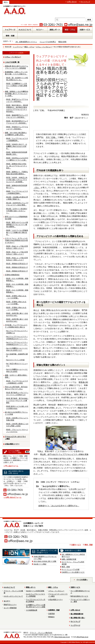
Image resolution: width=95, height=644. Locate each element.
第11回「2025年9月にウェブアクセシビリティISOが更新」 (17, 204)
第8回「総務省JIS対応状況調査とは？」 (17, 187)
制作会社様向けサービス (79, 596)
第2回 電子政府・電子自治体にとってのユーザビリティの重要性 (17, 401)
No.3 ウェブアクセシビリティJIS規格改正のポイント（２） (17, 343)
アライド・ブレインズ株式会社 (41, 633)
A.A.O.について (9, 587)
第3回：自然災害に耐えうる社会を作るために (17, 314)
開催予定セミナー (10, 605)
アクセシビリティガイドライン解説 (15, 438)
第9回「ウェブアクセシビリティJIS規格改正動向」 (17, 192)
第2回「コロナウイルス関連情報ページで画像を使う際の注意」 (17, 232)
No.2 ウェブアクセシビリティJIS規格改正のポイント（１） (17, 338)
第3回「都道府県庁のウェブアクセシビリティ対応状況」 (17, 116)
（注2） (56, 382)
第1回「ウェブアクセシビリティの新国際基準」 (17, 140)
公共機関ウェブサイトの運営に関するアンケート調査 (36, 606)
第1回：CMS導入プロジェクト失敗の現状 (17, 419)
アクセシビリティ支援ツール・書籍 (80, 601)
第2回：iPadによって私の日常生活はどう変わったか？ (17, 247)
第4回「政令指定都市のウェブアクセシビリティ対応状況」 (17, 122)
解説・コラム (29, 47)
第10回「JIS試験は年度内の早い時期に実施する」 (17, 198)
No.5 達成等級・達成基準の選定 (17, 355)
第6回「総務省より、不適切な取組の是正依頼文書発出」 (17, 173)
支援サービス (76, 545)
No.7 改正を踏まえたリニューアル (17, 365)
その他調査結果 (32, 610)
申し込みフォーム (12, 466)
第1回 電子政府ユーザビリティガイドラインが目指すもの (17, 394)
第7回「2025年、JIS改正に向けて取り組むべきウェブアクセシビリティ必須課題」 (17, 180)
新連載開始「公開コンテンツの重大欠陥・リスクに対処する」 (16, 73)
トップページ (18, 47)
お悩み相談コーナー (12, 444)
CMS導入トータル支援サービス (73, 572)
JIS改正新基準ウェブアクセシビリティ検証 (45, 558)
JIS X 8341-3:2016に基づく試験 (45, 561)
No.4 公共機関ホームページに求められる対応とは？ (17, 349)
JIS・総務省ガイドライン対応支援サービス (73, 555)
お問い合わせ (72, 2)
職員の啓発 (62, 42)
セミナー (7, 601)
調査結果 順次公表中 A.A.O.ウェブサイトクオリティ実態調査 (17, 67)
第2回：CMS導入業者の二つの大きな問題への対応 (17, 425)
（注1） (37, 188)
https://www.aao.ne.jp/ (62, 637)
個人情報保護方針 (77, 614)
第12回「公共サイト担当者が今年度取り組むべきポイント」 (17, 211)
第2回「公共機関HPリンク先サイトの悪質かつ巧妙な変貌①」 (17, 86)
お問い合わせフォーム (13, 497)
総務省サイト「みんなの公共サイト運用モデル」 (59, 506)
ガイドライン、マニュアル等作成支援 (73, 563)
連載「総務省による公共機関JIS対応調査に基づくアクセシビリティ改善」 (17, 94)
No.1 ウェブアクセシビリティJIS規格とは (17, 332)
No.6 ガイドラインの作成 (15, 360)
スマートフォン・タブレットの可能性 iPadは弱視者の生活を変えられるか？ (16, 240)
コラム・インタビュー (44, 47)
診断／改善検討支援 (69, 559)
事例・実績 (89, 545)
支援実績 (51, 614)
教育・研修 (66, 567)
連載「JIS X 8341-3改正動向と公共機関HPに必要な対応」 (16, 134)
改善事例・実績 (54, 610)
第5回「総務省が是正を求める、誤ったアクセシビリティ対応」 (17, 166)
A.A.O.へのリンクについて (13, 596)
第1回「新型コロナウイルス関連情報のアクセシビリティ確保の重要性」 (17, 225)
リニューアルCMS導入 (48, 42)
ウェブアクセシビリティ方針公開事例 (36, 601)
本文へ (6, 2)
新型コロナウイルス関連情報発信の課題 (16, 218)
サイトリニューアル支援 (71, 569)
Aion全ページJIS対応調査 (35, 591)
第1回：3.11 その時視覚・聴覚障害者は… (17, 280)
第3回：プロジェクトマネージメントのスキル (17, 431)
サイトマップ (85, 2)
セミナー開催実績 (10, 608)
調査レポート (31, 587)
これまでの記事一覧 (12, 62)
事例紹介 (51, 617)
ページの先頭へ (82, 580)
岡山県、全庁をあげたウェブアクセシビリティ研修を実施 (64, 454)
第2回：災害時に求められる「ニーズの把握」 (16, 297)
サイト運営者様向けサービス (80, 592)
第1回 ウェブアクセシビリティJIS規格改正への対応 (17, 382)
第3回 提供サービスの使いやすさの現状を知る (17, 407)
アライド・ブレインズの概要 (13, 592)
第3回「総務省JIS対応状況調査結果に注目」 (17, 153)
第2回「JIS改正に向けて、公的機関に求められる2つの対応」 (17, 146)
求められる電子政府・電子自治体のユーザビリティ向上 (16, 388)
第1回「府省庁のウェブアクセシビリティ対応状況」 (17, 100)
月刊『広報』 (52, 137)
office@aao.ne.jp (82, 637)
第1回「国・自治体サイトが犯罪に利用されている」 (17, 79)
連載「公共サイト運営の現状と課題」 (16, 376)
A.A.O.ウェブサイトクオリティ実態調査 (36, 595)
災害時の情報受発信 (12, 275)
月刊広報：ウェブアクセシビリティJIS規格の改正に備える (16, 326)
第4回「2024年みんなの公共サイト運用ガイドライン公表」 (17, 159)
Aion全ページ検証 (40, 564)
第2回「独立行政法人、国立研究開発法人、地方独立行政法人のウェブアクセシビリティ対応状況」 (17, 108)
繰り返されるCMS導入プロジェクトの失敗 (16, 413)
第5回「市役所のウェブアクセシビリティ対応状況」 (17, 128)
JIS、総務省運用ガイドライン (26, 42)
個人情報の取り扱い (78, 618)
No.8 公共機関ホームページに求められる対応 (17, 370)
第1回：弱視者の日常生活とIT (17, 264)
